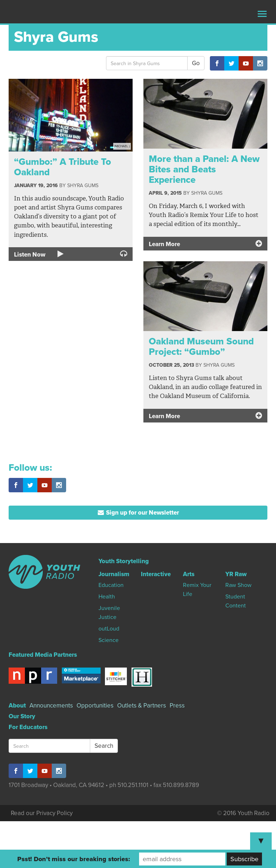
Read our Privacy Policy (42, 813)
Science (109, 640)
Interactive (156, 574)
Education (111, 585)
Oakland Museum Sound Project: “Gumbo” (201, 347)
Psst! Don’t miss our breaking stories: (74, 859)
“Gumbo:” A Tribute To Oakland (63, 167)
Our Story (22, 716)
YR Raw (236, 574)
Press (177, 706)
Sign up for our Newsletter (138, 513)
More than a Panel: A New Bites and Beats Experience (204, 169)
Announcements (51, 706)
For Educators (28, 727)
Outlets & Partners (142, 706)
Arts (189, 574)
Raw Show (238, 585)
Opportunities (95, 706)
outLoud (109, 629)
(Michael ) (122, 146)
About (17, 706)
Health (107, 597)
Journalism (114, 574)
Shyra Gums (83, 186)
